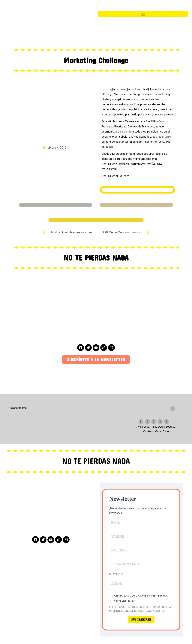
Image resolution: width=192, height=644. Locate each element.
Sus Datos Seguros (164, 427)
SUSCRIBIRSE (141, 620)
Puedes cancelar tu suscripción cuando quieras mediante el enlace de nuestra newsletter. (141, 609)
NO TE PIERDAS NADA (96, 461)
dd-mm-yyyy (116, 574)
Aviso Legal (143, 427)
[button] (143, 14)
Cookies (148, 431)
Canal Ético (162, 431)
